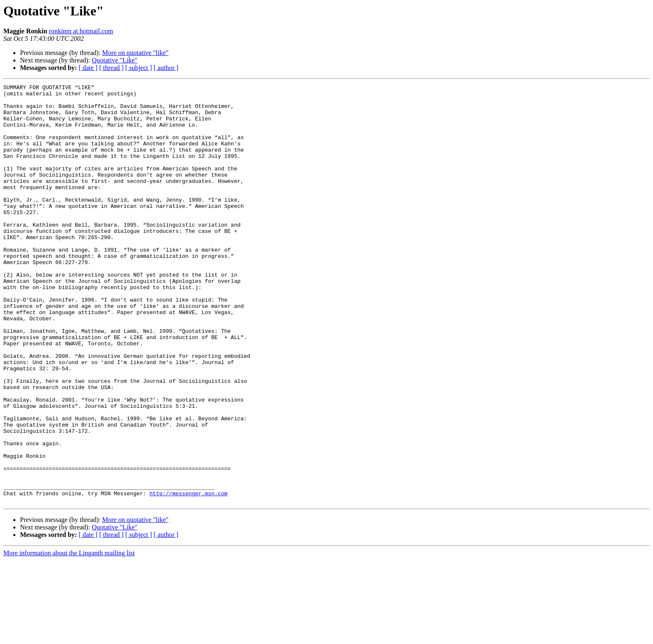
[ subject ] (139, 68)
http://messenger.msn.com (188, 576)
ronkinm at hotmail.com (81, 31)
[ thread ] (111, 68)
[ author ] (166, 68)
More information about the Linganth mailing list (69, 637)
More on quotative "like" (135, 53)
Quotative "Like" (114, 60)
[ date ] (88, 68)
